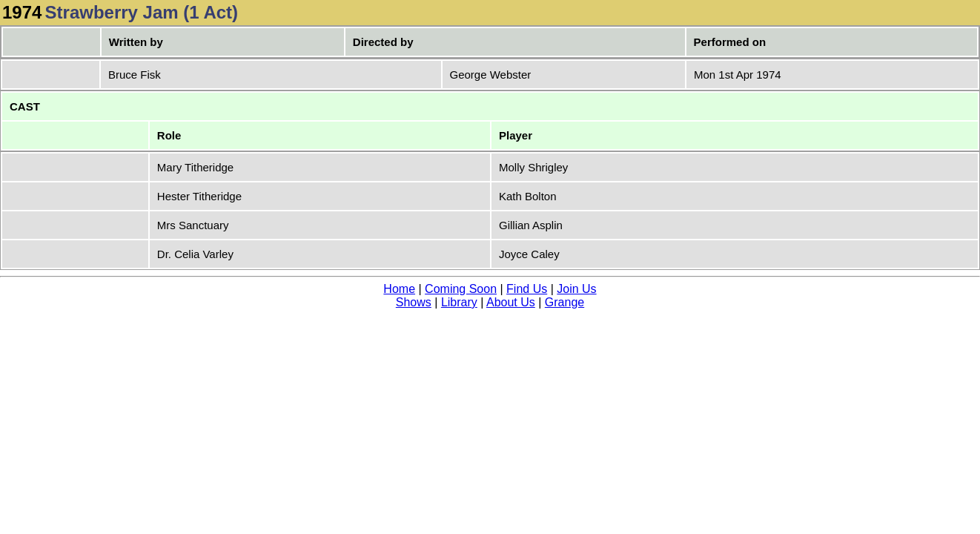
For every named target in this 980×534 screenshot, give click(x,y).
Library (459, 302)
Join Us (576, 289)
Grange (565, 302)
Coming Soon (461, 289)
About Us (511, 302)
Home (399, 289)
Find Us (527, 289)
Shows (414, 302)
